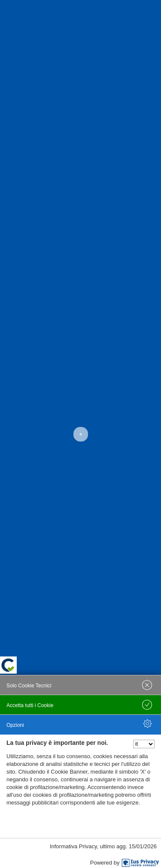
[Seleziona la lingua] (144, 744)
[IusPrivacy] (140, 863)
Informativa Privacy (73, 846)
